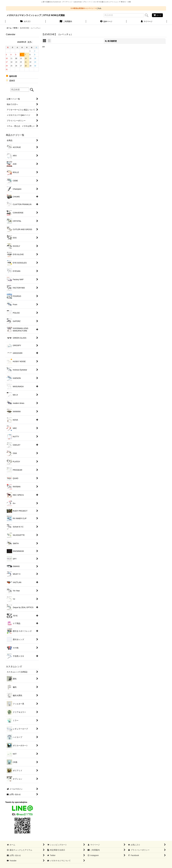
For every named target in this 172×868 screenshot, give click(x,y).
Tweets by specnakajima (16, 802)
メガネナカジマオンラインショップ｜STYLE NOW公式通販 (36, 15)
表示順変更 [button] (111, 41)
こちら (99, 8)
